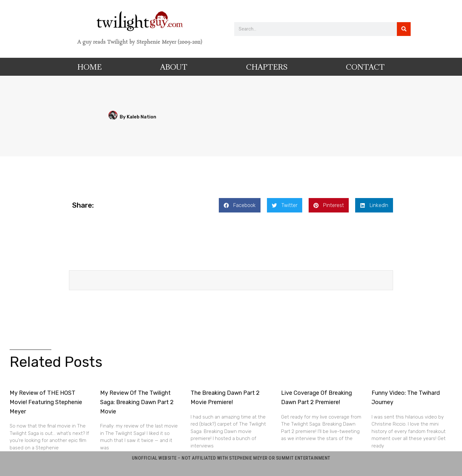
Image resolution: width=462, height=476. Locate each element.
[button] (240, 205)
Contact (365, 67)
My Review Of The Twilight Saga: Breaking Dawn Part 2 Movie (137, 402)
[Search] (404, 29)
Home (90, 67)
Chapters (267, 67)
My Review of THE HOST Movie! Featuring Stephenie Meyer (46, 402)
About (174, 67)
